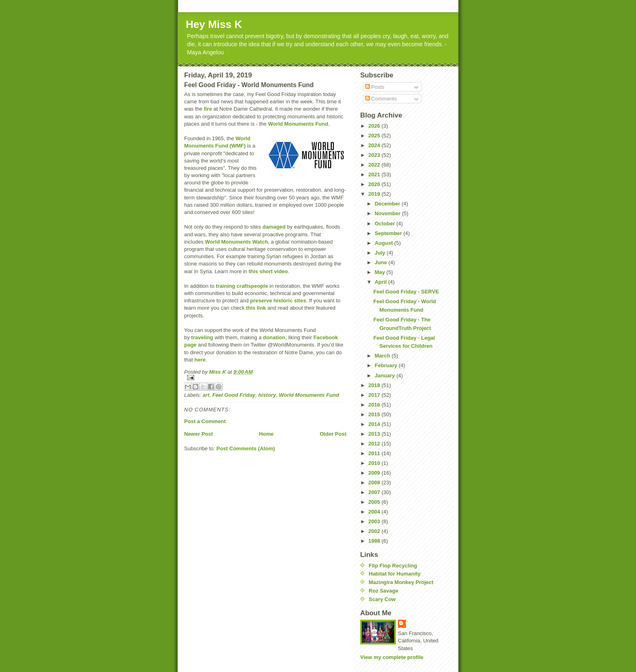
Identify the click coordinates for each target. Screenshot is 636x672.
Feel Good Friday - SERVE (406, 292)
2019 (375, 194)
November (388, 213)
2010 (375, 463)
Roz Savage (384, 591)
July (381, 253)
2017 (375, 395)
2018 (375, 385)
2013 (375, 434)
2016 (375, 405)
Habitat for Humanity (395, 574)
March (383, 356)
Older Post (333, 434)
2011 (375, 453)
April (381, 282)
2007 (375, 492)
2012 (375, 444)
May (381, 272)
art (206, 395)
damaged (274, 227)
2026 (375, 126)
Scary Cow (382, 599)
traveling (202, 337)
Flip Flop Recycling (393, 566)
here (200, 360)
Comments (381, 99)
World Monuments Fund (298, 124)
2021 (375, 174)
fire (208, 109)
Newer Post (199, 434)
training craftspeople (242, 286)
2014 (375, 424)
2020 (375, 184)
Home (266, 434)
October (386, 224)
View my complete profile (392, 657)
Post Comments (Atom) (246, 448)
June (382, 262)
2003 (375, 521)
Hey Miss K (214, 24)
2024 (375, 145)
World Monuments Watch (236, 242)
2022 (375, 165)
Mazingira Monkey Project (401, 582)
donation (274, 337)
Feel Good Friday (234, 395)
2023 (375, 155)
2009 (375, 473)
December (388, 204)
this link (256, 308)
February (387, 365)
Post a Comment (205, 421)
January (386, 376)
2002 (375, 531)
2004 (375, 512)
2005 (375, 502)
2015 (375, 414)
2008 (375, 483)
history (267, 395)
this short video (268, 271)
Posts (375, 87)
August (385, 243)
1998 (375, 541)
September (389, 233)
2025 (375, 136)
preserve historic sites (278, 301)
